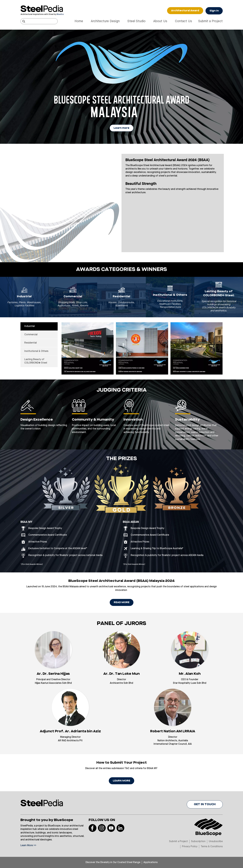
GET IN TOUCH (205, 804)
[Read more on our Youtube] (111, 828)
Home (79, 21)
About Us (160, 21)
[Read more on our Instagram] (102, 828)
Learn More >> (28, 846)
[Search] (24, 21)
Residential (31, 343)
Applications (151, 862)
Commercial (31, 335)
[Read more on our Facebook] (93, 828)
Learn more (122, 128)
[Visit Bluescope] (42, 14)
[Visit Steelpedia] (42, 9)
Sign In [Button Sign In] (214, 11)
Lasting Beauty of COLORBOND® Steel (36, 361)
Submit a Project (210, 21)
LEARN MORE (122, 781)
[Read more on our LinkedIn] (120, 828)
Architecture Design (105, 21)
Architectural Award (185, 11)
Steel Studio (136, 21)
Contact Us (183, 21)
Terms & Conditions (212, 847)
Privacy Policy (190, 847)
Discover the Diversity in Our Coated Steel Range (113, 862)
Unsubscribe (216, 841)
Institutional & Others (36, 351)
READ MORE (122, 602)
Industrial (30, 326)
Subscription (198, 841)
